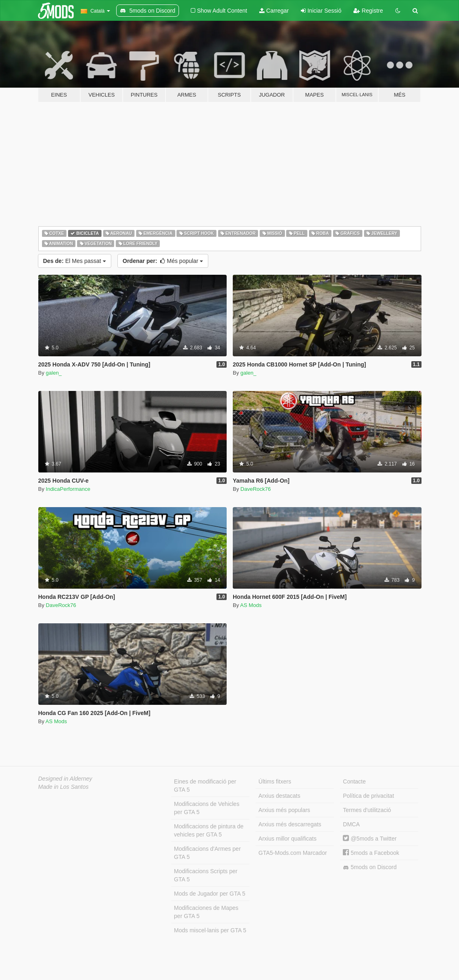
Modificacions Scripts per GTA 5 (206, 875)
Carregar (274, 11)
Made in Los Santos (64, 787)
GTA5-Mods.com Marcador (293, 853)
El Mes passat (75, 261)
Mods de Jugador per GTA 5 (210, 894)
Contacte (354, 781)
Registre (368, 11)
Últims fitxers (275, 781)
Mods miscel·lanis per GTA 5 (210, 930)
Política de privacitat (368, 796)
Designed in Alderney (65, 779)
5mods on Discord (370, 867)
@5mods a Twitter (370, 839)
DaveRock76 (256, 489)
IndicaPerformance (68, 489)
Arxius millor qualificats (287, 839)
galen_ (54, 373)
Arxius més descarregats (290, 824)
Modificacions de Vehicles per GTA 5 (207, 808)
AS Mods (251, 605)
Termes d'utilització (367, 810)
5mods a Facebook (371, 853)
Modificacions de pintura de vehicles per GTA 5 (209, 830)
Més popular (163, 261)
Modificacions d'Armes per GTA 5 (207, 853)
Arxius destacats (279, 796)
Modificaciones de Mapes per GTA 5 (206, 912)
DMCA (351, 824)
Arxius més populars (284, 810)
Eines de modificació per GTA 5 (205, 786)
